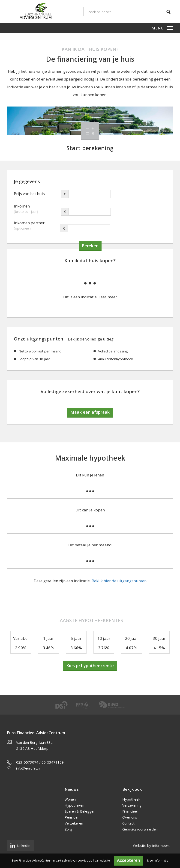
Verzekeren (74, 823)
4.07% (132, 648)
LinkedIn (20, 845)
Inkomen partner (37, 223)
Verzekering (132, 805)
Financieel (130, 811)
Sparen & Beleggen (80, 811)
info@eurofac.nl (28, 768)
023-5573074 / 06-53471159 (40, 762)
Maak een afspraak (90, 412)
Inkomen (37, 207)
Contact (128, 823)
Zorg (68, 829)
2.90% (21, 648)
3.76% (104, 648)
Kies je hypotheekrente (90, 666)
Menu (162, 28)
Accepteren (129, 860)
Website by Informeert (151, 845)
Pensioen (72, 817)
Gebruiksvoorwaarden (140, 829)
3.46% (48, 648)
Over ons (130, 817)
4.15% (159, 648)
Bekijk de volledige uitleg (91, 339)
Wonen (70, 799)
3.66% (76, 648)
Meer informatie (158, 861)
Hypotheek (131, 799)
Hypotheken (74, 805)
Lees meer (108, 297)
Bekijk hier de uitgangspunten (119, 581)
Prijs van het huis (29, 194)
